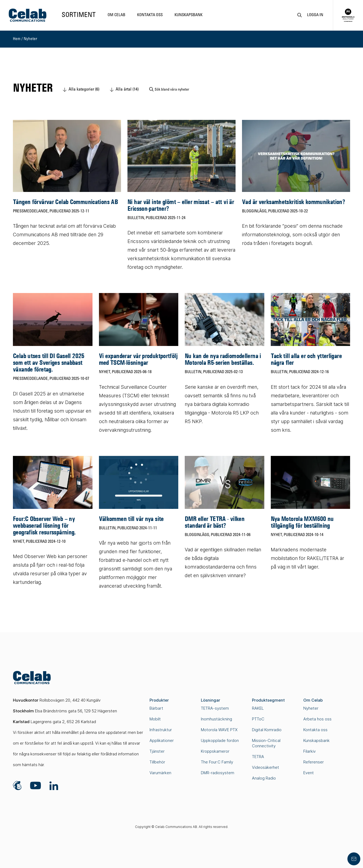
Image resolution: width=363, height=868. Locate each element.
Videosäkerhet (266, 767)
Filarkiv (309, 751)
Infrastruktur (161, 730)
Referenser (314, 762)
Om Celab (116, 15)
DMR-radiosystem (218, 773)
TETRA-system (215, 708)
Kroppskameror (215, 751)
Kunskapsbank (188, 15)
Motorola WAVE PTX (219, 730)
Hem (17, 39)
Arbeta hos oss (317, 719)
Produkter (159, 700)
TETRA (258, 757)
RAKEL (258, 708)
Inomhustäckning (216, 719)
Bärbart (156, 708)
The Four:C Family (217, 762)
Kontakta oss (150, 15)
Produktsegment (268, 700)
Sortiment (79, 15)
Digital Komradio (267, 730)
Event (309, 773)
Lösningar (211, 700)
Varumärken (160, 773)
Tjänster (157, 751)
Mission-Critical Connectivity (266, 743)
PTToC (258, 719)
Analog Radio (264, 778)
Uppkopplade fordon (220, 740)
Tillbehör (157, 762)
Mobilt (155, 719)
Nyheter (30, 39)
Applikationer (162, 740)
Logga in (315, 15)
